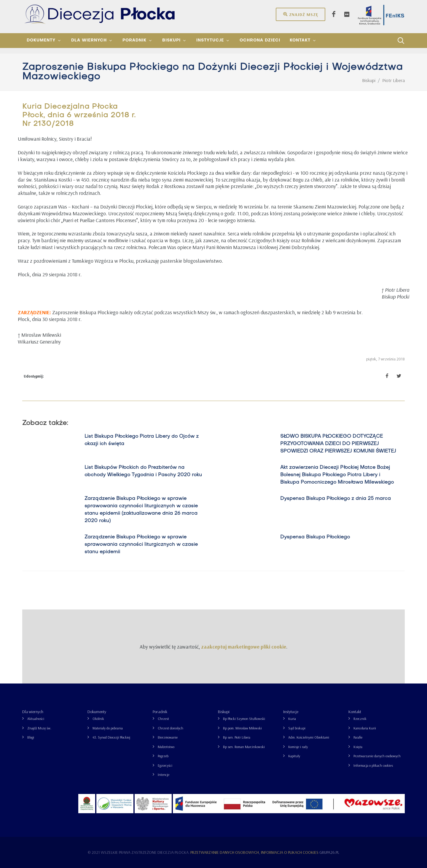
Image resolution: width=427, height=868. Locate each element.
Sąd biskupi (297, 728)
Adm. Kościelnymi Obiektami (309, 737)
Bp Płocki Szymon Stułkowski (244, 719)
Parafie (358, 737)
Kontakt (355, 712)
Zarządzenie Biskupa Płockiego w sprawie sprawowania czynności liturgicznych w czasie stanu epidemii (141, 545)
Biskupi (224, 712)
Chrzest (163, 719)
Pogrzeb (163, 756)
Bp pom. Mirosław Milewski (242, 728)
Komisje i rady (298, 747)
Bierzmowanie (168, 737)
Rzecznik (360, 719)
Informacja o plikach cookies (373, 765)
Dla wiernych (33, 712)
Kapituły (294, 756)
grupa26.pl (329, 852)
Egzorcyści (165, 765)
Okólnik (98, 719)
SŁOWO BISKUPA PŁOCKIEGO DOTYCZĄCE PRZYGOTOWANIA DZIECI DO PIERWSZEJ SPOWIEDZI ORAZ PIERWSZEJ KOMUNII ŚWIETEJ (338, 444)
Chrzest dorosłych (171, 728)
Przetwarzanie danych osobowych (377, 756)
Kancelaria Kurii (365, 728)
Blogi (31, 737)
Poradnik (160, 712)
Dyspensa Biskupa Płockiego (315, 537)
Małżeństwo (166, 747)
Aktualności (36, 719)
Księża (358, 747)
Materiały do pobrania (108, 728)
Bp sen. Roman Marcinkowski (244, 747)
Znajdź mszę (301, 14)
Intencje (164, 775)
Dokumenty (97, 712)
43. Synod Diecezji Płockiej (111, 737)
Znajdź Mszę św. (39, 728)
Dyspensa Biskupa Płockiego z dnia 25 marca (336, 499)
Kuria (292, 719)
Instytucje (291, 712)
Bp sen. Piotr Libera (237, 737)
